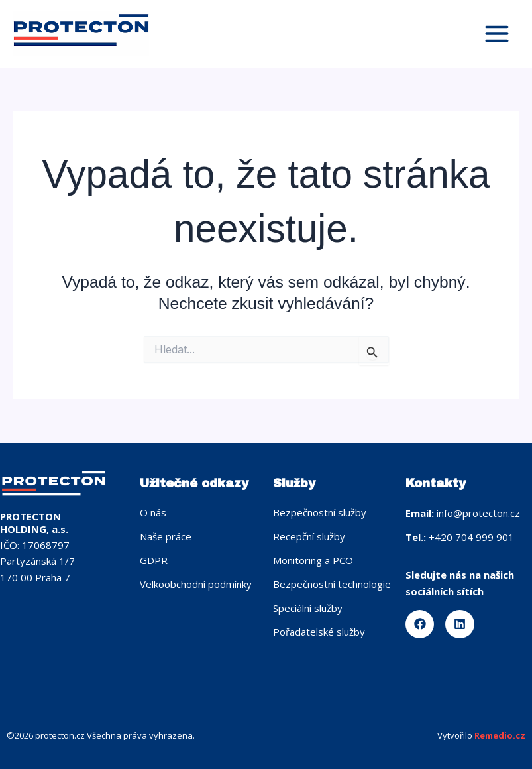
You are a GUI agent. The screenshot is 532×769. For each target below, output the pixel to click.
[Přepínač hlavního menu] (497, 34)
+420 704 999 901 (471, 537)
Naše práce (166, 536)
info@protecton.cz (478, 513)
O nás (153, 512)
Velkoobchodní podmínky (196, 584)
